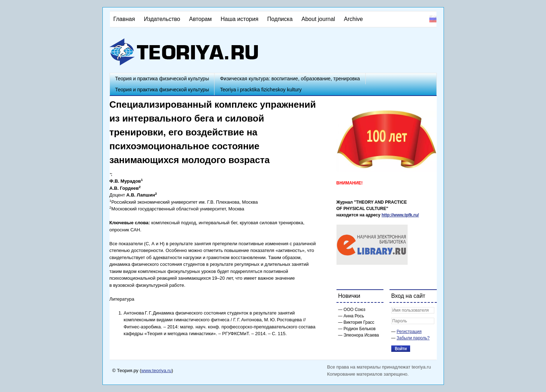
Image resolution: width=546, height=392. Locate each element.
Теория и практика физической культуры (162, 79)
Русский (433, 19)
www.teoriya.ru (156, 370)
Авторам (201, 19)
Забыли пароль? (413, 338)
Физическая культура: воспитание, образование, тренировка (290, 79)
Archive (353, 19)
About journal (318, 19)
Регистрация (409, 332)
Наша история (239, 19)
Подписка (280, 19)
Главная (124, 19)
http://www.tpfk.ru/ (400, 215)
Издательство (162, 19)
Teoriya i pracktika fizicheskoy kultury (261, 90)
